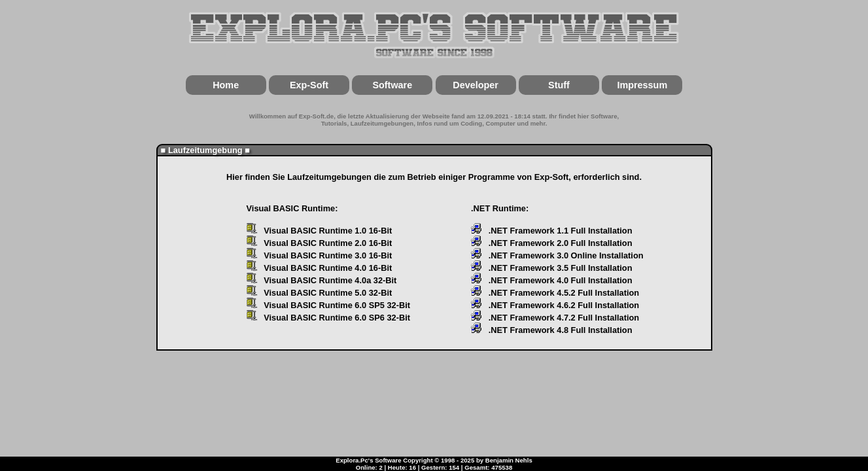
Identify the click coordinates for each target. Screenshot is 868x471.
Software (392, 85)
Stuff (559, 85)
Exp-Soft (309, 85)
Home (226, 85)
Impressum (642, 85)
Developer (476, 85)
